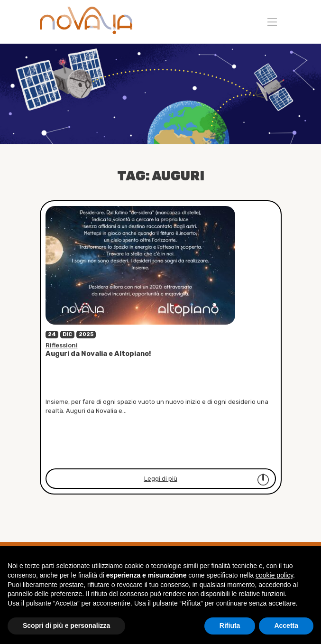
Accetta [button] (286, 625)
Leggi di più (207, 480)
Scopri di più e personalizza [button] (66, 625)
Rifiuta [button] (230, 625)
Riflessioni (62, 345)
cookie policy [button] (274, 575)
